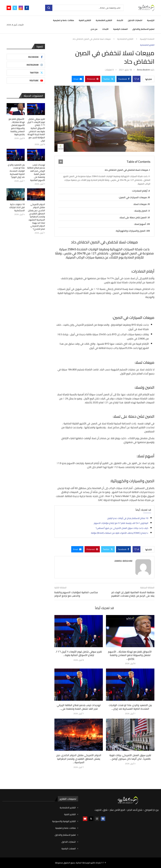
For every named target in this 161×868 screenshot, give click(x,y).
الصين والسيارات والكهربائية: (130, 231)
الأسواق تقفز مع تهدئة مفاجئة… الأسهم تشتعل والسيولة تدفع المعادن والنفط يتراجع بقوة (17, 127)
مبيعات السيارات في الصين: (133, 197)
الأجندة (120, 20)
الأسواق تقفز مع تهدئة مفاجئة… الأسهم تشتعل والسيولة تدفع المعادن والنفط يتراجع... (130, 655)
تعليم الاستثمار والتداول (143, 29)
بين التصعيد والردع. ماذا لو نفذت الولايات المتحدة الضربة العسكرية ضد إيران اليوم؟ (16, 171)
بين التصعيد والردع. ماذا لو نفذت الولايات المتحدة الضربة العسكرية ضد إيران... (130, 707)
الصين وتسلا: (141, 211)
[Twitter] (15, 8)
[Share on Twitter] (108, 79)
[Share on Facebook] (124, 79)
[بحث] (84, 8)
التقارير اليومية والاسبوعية (64, 821)
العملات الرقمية (120, 29)
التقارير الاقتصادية (104, 20)
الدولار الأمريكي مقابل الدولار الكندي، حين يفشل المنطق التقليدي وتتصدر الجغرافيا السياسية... (79, 759)
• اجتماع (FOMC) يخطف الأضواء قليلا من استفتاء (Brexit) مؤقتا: (119, 533)
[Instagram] (21, 8)
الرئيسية (151, 20)
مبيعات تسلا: (140, 204)
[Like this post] (136, 79)
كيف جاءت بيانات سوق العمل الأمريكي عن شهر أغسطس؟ (122, 528)
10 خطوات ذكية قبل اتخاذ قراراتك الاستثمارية (17, 207)
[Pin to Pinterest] (93, 79)
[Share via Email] (78, 79)
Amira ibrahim (143, 70)
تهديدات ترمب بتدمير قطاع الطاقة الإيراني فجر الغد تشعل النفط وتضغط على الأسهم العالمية (36, 172)
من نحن (94, 29)
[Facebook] (27, 8)
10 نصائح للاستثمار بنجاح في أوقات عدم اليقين (128, 518)
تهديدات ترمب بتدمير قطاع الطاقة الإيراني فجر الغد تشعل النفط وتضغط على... (79, 707)
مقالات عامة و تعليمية (64, 20)
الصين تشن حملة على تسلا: (133, 217)
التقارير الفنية (85, 20)
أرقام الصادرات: (140, 191)
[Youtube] (9, 8)
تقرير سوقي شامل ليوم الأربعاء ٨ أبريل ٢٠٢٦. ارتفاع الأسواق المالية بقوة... (79, 653)
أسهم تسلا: (140, 224)
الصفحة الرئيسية (147, 39)
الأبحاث (105, 29)
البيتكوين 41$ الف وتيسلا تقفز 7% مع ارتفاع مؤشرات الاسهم (121, 523)
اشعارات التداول (135, 20)
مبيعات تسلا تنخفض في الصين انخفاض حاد (126, 170)
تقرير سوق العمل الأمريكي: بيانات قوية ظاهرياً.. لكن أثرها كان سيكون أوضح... (130, 757)
